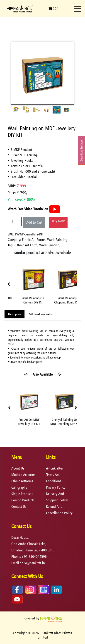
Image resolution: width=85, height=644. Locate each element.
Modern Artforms (23, 475)
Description (15, 314)
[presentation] (9, 284)
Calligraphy (19, 487)
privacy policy (56, 487)
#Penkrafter (55, 468)
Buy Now (58, 221)
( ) (53, 9)
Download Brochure (81, 150)
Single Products (22, 494)
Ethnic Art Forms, (35, 240)
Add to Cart (34, 222)
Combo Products (23, 500)
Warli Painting (57, 240)
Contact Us (19, 506)
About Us (18, 468)
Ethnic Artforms (22, 481)
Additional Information (41, 314)
